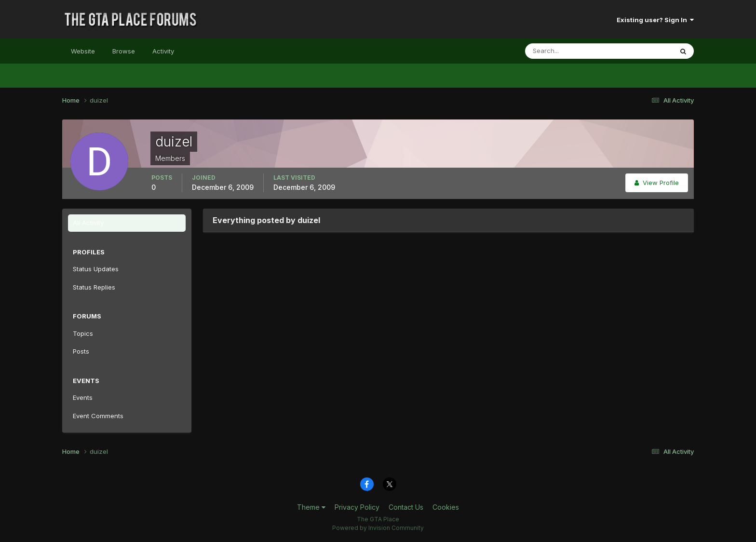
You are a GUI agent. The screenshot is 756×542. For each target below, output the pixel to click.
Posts (81, 351)
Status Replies (94, 287)
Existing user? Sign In (655, 20)
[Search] (567, 51)
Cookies (446, 507)
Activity (163, 51)
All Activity (88, 223)
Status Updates (96, 269)
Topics (83, 333)
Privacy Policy (357, 507)
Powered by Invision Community (378, 528)
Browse (124, 51)
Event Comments (98, 416)
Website (83, 51)
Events (83, 397)
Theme (311, 507)
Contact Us (406, 507)
